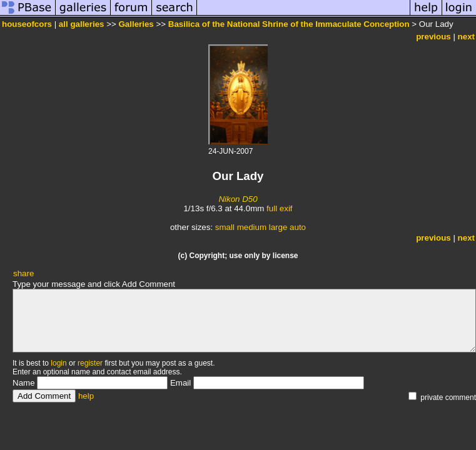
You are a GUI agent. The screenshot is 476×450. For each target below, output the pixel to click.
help (86, 396)
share (23, 273)
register (90, 363)
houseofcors (27, 24)
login (58, 363)
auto (298, 227)
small (225, 227)
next (466, 37)
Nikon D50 (238, 199)
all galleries (82, 24)
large (278, 227)
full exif (279, 208)
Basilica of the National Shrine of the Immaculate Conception (289, 24)
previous (433, 37)
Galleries (136, 24)
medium (252, 227)
